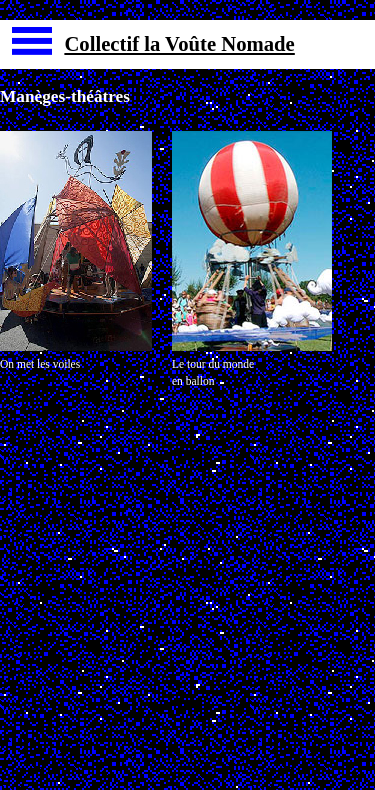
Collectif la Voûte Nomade (179, 44)
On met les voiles (40, 364)
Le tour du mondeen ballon (213, 372)
